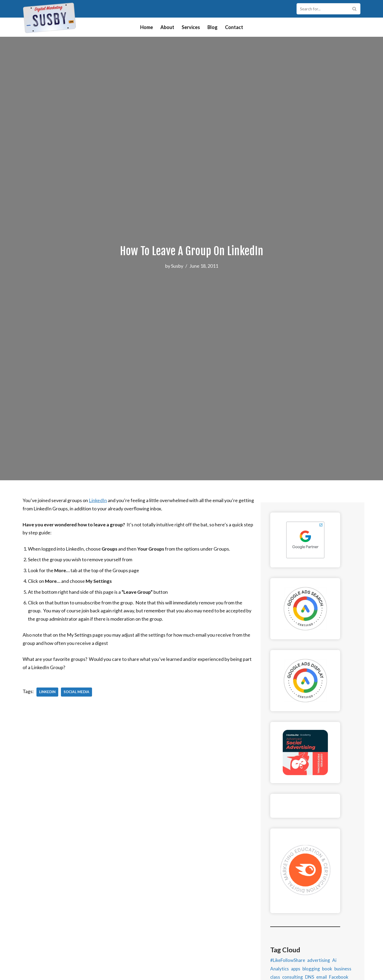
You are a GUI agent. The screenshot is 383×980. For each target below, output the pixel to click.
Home (147, 27)
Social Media (76, 693)
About (167, 27)
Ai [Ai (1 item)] (334, 968)
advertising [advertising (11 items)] (319, 968)
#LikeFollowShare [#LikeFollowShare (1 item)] (288, 968)
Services (191, 27)
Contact (234, 27)
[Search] (322, 9)
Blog (213, 27)
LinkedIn (98, 500)
